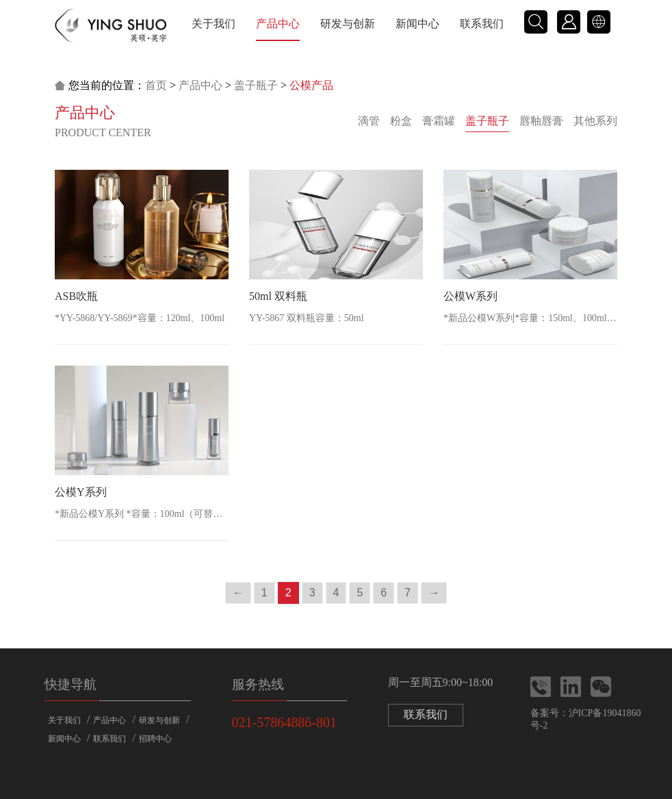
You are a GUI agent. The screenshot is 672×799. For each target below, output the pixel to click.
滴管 (369, 121)
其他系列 (595, 121)
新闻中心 (417, 24)
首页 (156, 85)
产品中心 (278, 24)
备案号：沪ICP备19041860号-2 (586, 719)
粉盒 (401, 121)
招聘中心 (155, 739)
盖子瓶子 (256, 85)
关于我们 (214, 24)
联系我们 (482, 24)
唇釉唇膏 (541, 121)
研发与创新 (348, 24)
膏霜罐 (439, 121)
